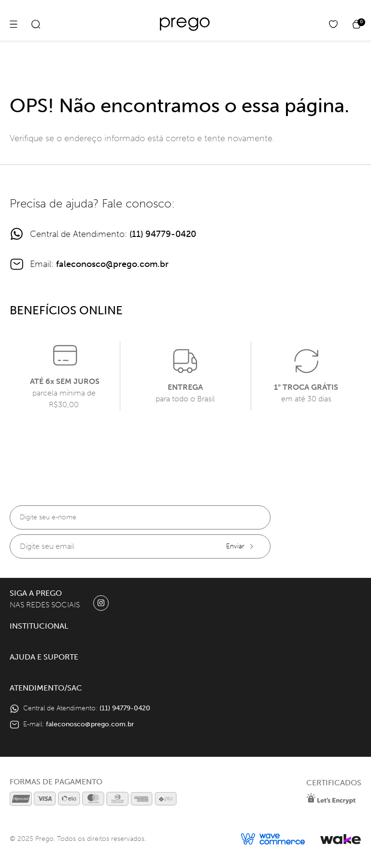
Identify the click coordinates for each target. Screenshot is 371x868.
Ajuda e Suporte (44, 657)
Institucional (39, 626)
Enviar (240, 546)
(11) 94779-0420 (163, 234)
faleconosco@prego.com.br (112, 264)
